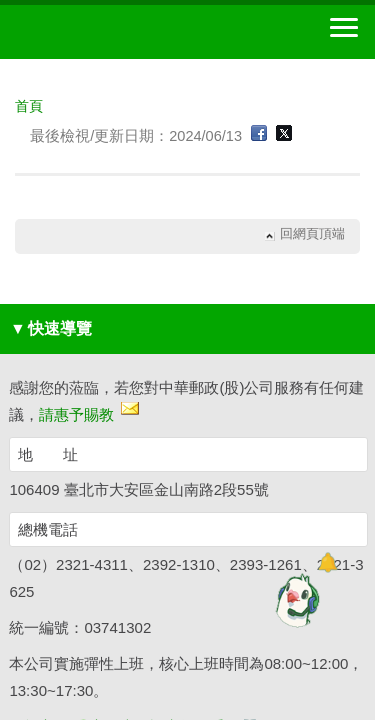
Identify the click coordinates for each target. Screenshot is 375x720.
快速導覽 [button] (51, 328)
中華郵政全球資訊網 (125, 32)
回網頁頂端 (312, 234)
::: (21, 87)
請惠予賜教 (76, 414)
